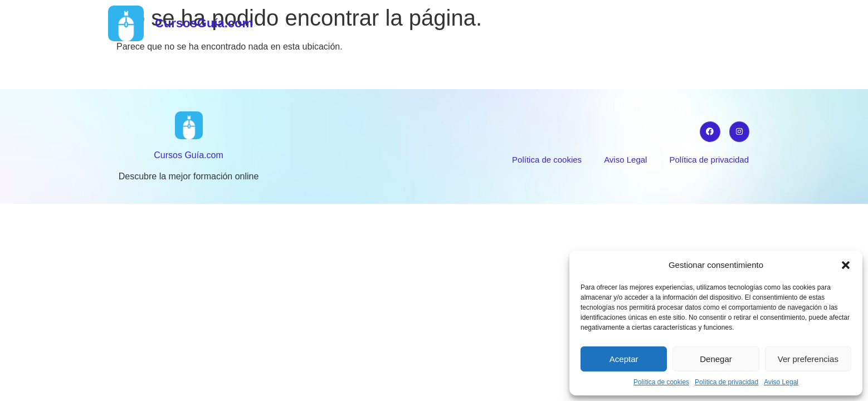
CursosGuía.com (204, 23)
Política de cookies (661, 382)
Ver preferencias (808, 359)
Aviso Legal (781, 382)
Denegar (716, 359)
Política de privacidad (726, 382)
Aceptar (624, 359)
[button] (846, 265)
